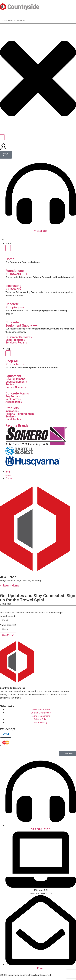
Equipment (13, 376)
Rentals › (11, 384)
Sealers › (11, 417)
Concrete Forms (17, 393)
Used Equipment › (16, 382)
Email (8, 616)
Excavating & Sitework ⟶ (16, 287)
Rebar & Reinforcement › (20, 414)
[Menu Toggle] (3, 239)
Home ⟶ (13, 259)
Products (12, 408)
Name (8, 625)
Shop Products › (15, 340)
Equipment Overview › (19, 337)
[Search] (2, 137)
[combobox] (38, 21)
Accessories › (14, 402)
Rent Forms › (13, 399)
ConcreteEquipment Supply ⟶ (21, 324)
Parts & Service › (16, 387)
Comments (5, 604)
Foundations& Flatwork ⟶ (16, 272)
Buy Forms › (13, 396)
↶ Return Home (10, 586)
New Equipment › (16, 379)
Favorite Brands (17, 425)
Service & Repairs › (17, 343)
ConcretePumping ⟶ (15, 306)
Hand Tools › (13, 419)
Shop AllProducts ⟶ (15, 363)
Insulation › (12, 411)
